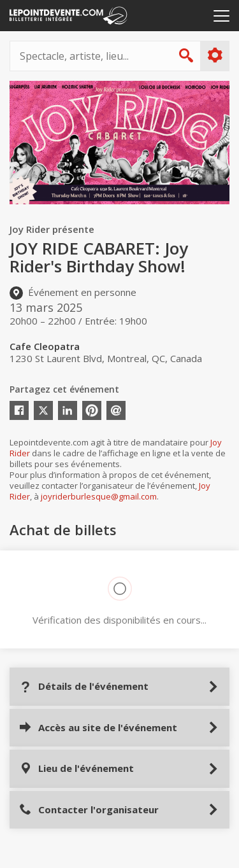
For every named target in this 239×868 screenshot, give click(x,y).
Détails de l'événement (84, 686)
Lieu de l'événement (76, 768)
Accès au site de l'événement (98, 728)
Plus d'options (214, 55)
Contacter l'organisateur (89, 810)
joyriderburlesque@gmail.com (99, 496)
